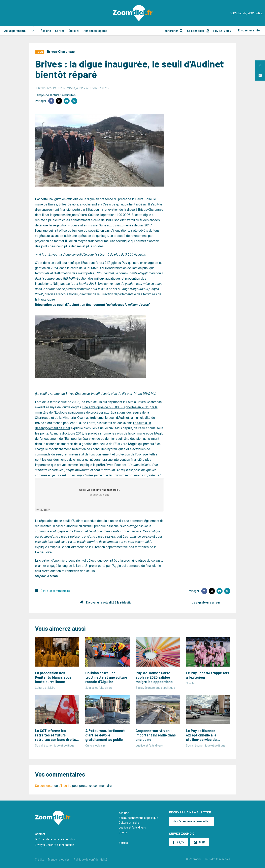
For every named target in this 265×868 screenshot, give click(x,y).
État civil (74, 31)
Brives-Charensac (61, 52)
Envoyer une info (249, 30)
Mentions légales (59, 860)
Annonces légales (95, 31)
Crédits (40, 860)
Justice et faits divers (132, 828)
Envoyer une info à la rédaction (55, 845)
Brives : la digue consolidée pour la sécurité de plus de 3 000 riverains (97, 255)
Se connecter (196, 31)
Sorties (60, 31)
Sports (123, 832)
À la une (46, 31)
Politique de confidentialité (90, 860)
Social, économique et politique (138, 818)
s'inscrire (65, 786)
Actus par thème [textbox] (15, 31)
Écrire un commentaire (55, 591)
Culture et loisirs (129, 823)
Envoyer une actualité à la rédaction (110, 603)
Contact (40, 834)
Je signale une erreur (206, 603)
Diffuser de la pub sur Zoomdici (55, 839)
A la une (124, 813)
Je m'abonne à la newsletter (191, 821)
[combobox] (19, 31)
